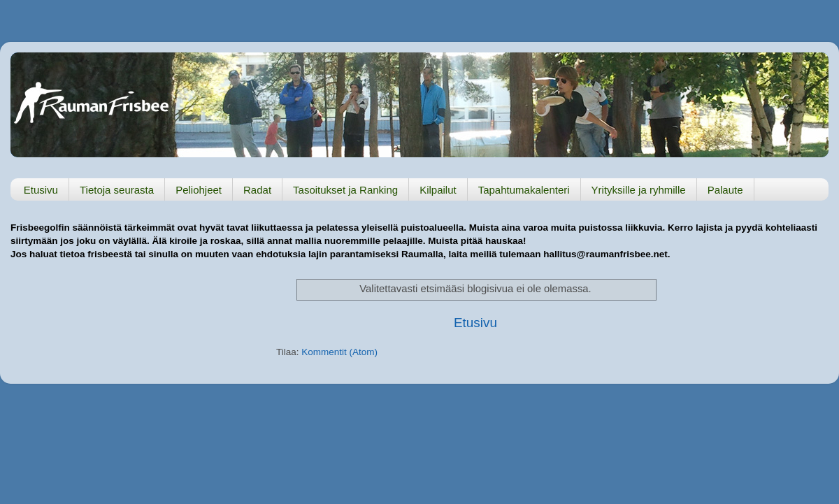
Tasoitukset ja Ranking (345, 190)
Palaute (725, 190)
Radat (257, 190)
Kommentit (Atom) (339, 352)
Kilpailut (438, 190)
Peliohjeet (199, 190)
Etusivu (41, 190)
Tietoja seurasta (117, 190)
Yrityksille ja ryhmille (639, 190)
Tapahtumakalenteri (524, 190)
